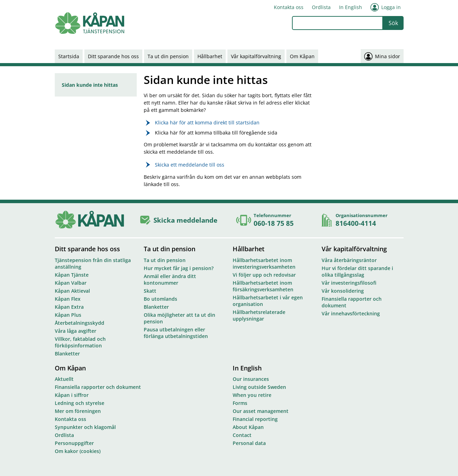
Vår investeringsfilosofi (349, 283)
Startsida (69, 56)
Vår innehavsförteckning (351, 313)
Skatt (150, 291)
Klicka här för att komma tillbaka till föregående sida (216, 133)
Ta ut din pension (168, 56)
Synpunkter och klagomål (85, 427)
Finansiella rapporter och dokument (352, 302)
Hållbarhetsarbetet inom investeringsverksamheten (264, 263)
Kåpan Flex (68, 299)
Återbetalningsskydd (80, 323)
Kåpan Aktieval (72, 291)
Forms (240, 403)
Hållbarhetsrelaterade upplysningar (259, 315)
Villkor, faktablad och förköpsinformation (80, 342)
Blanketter (67, 354)
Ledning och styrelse (80, 403)
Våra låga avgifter (76, 331)
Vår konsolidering (343, 291)
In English (351, 7)
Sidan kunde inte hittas (90, 85)
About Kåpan (248, 427)
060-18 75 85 (274, 223)
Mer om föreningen (78, 411)
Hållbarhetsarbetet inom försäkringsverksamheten (263, 286)
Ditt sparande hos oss (113, 56)
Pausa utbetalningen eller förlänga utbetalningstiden (176, 333)
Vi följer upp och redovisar (264, 275)
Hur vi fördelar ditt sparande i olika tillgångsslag (357, 271)
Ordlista (321, 7)
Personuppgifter (74, 443)
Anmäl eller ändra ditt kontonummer (170, 279)
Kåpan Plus (68, 315)
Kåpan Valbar (71, 283)
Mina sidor (382, 56)
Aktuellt (64, 379)
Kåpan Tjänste (72, 275)
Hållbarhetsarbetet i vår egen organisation (268, 301)
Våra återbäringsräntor (349, 260)
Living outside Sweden (259, 387)
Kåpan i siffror (72, 395)
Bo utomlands (160, 299)
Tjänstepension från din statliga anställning (93, 263)
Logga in (386, 7)
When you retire (252, 395)
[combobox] (337, 23)
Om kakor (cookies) (78, 451)
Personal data (249, 443)
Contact (242, 435)
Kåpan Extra (69, 307)
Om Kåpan (302, 56)
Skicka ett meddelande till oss (190, 165)
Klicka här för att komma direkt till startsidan (207, 122)
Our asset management (261, 411)
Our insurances (251, 379)
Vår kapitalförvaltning (256, 56)
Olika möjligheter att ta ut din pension (179, 318)
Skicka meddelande (185, 220)
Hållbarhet (210, 56)
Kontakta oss (289, 7)
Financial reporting (255, 419)
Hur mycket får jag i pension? (179, 268)
